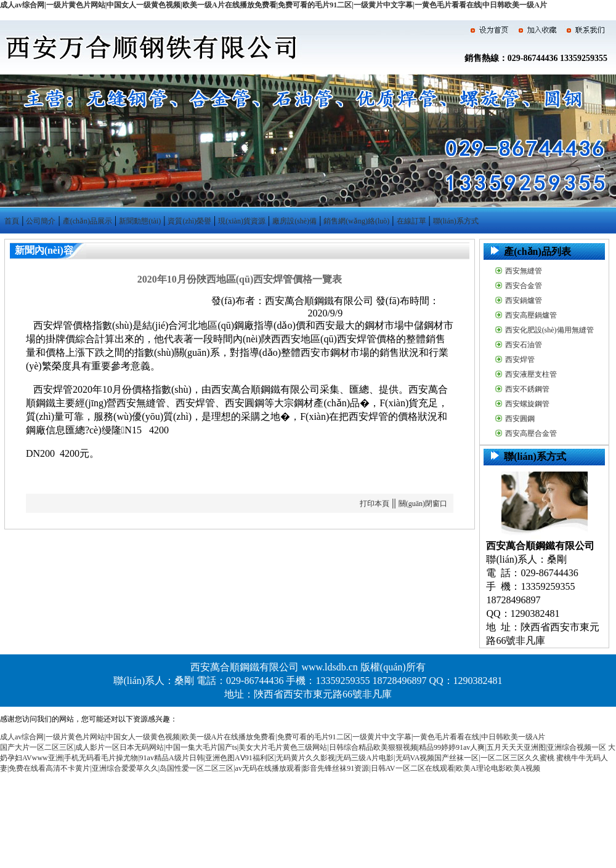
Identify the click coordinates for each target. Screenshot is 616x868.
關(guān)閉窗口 (423, 504)
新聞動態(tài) (140, 221)
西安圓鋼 (520, 419)
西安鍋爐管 (524, 300)
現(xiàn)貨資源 (242, 221)
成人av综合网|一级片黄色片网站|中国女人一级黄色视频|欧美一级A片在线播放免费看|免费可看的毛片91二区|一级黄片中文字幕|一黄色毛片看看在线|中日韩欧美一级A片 (274, 5)
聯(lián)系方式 (456, 221)
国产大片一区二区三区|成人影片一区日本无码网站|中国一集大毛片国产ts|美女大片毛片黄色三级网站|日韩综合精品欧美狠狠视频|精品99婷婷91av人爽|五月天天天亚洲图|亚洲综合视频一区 (303, 747)
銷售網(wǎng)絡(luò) (356, 221)
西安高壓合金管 (531, 433)
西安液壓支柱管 (531, 374)
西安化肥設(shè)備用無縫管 (549, 330)
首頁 (12, 221)
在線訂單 (411, 221)
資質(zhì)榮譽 (189, 221)
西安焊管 (520, 360)
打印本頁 (375, 504)
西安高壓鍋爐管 (531, 315)
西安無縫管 (524, 271)
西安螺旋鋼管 (527, 404)
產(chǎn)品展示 (87, 221)
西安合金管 (524, 286)
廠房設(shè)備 (294, 221)
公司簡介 (41, 221)
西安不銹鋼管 (527, 389)
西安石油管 (524, 345)
